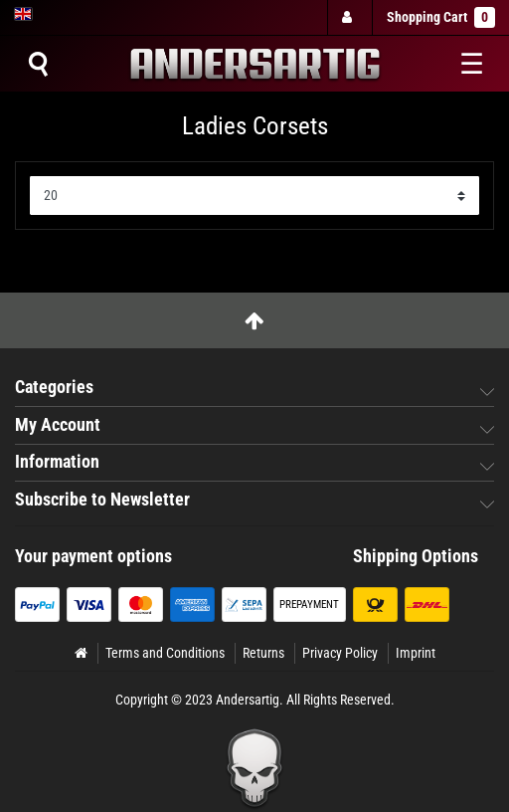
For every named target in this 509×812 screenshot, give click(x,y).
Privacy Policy (340, 653)
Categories (54, 387)
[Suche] (38, 64)
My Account (58, 425)
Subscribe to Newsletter (102, 500)
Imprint (416, 653)
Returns (263, 653)
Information (57, 462)
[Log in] (349, 17)
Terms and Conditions (165, 653)
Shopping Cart (441, 17)
